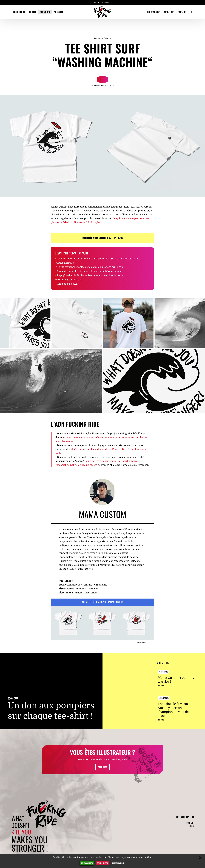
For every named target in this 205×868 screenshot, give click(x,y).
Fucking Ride (19, 12)
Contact (182, 12)
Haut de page (142, 642)
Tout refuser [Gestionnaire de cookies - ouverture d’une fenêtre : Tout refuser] (103, 863)
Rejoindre (102, 796)
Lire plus (161, 699)
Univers (33, 12)
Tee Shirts (45, 12)
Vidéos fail (59, 12)
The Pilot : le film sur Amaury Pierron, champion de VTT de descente (173, 723)
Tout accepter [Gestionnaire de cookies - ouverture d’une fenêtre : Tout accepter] (87, 863)
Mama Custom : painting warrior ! (176, 693)
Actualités (169, 12)
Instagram (95, 589)
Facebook (81, 589)
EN (191, 12)
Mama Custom (91, 593)
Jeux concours (153, 12)
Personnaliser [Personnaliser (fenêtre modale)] (118, 863)
